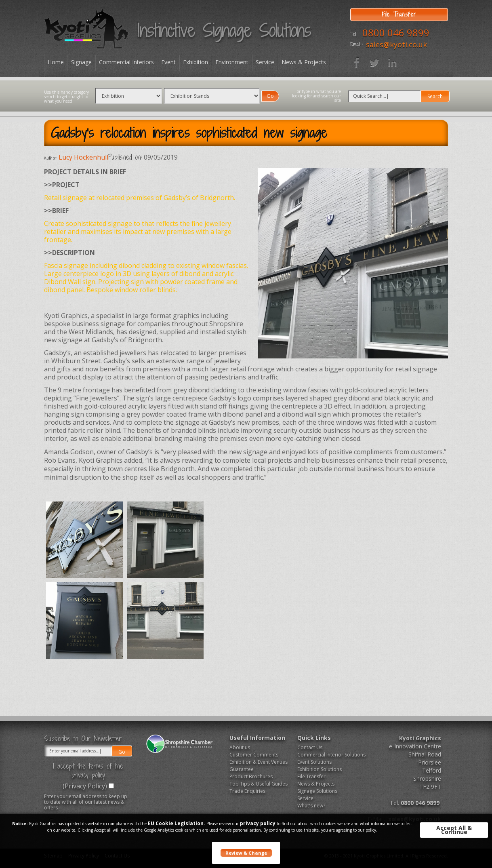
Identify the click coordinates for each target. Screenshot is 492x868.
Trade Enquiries (247, 791)
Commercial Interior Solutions (328, 755)
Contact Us (310, 747)
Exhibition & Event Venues (259, 762)
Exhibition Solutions (320, 769)
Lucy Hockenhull (83, 157)
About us (240, 747)
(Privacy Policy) (85, 786)
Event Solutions (314, 762)
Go (270, 96)
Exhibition (196, 62)
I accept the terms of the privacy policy (88, 771)
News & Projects (304, 62)
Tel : (355, 34)
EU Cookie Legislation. (177, 823)
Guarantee (242, 769)
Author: (50, 158)
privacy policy (258, 823)
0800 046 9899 (396, 33)
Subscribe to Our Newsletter (83, 739)
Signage (81, 62)
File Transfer (311, 776)
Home (56, 62)
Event (168, 62)
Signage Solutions (317, 791)
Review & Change (246, 853)
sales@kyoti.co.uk (396, 44)
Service (265, 62)
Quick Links (314, 738)
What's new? (311, 806)
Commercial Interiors (126, 62)
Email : (356, 44)
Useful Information (257, 738)
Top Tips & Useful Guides (259, 784)
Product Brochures (251, 776)
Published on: (125, 157)
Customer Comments (254, 755)
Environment (232, 62)
